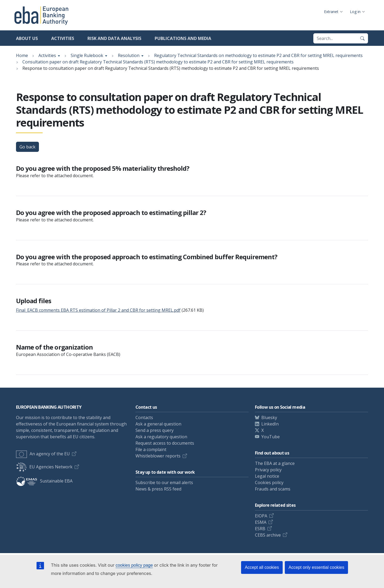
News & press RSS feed (158, 489)
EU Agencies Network (44, 467)
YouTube (271, 437)
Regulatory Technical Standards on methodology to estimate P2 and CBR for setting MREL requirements (258, 55)
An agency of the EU (43, 454)
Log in (355, 12)
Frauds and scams (273, 489)
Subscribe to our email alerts (164, 482)
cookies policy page (134, 565)
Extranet (331, 12)
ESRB (260, 529)
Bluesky (269, 417)
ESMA (261, 522)
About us (27, 38)
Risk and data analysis (114, 38)
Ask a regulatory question (161, 437)
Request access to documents (165, 443)
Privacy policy (268, 470)
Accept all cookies (262, 567)
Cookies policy (269, 482)
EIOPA (261, 516)
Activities (63, 38)
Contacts (144, 417)
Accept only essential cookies (316, 567)
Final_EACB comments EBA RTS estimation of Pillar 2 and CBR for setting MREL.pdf (98, 310)
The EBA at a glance (275, 463)
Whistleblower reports (158, 456)
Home (22, 55)
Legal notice (267, 476)
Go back (27, 147)
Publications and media (183, 38)
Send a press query (155, 430)
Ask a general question (158, 424)
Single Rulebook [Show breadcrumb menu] (87, 55)
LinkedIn (270, 424)
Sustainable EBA (44, 481)
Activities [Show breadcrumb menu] (47, 55)
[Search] (362, 38)
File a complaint (151, 449)
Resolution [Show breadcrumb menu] (129, 55)
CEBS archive (268, 535)
